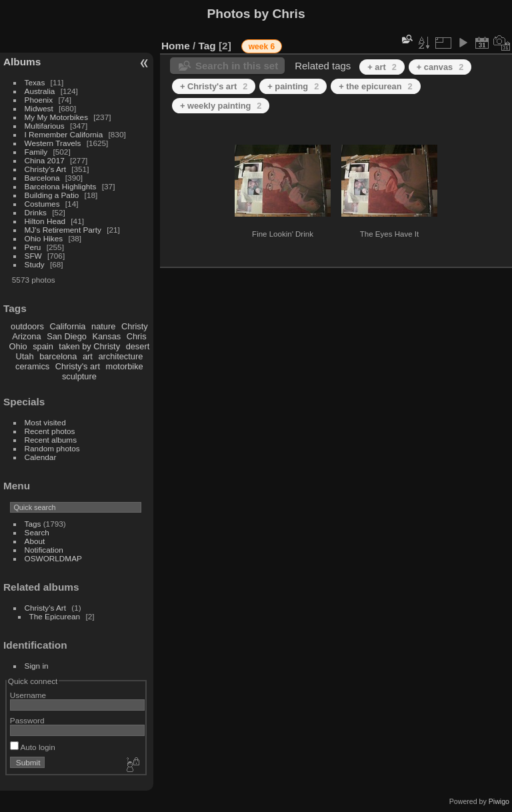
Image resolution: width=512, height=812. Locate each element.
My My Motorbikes (56, 117)
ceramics (32, 366)
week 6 (262, 47)
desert (138, 346)
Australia (40, 91)
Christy (135, 326)
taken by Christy (89, 346)
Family (36, 152)
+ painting (293, 86)
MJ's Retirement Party (63, 230)
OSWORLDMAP (53, 558)
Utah (25, 356)
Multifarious (45, 126)
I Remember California (64, 134)
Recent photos (50, 431)
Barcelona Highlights (61, 186)
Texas (35, 82)
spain (43, 346)
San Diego (67, 336)
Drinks (36, 212)
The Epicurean (55, 616)
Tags (33, 524)
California (67, 326)
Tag (207, 46)
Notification (44, 550)
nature (103, 326)
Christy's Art (45, 169)
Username (28, 695)
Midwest (39, 108)
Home (176, 46)
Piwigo (499, 801)
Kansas (106, 336)
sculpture (79, 376)
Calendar (41, 457)
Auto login (33, 747)
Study (35, 264)
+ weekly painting (221, 106)
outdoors (27, 326)
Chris (137, 336)
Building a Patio (52, 195)
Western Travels (53, 143)
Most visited (45, 422)
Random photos (52, 448)
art (88, 356)
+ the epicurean (375, 86)
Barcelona (42, 178)
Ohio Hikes (44, 238)
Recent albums (51, 440)
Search (37, 532)
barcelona (58, 356)
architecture (120, 356)
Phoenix (39, 100)
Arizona (26, 336)
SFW (33, 256)
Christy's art (78, 366)
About (35, 541)
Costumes (42, 204)
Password (27, 720)
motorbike (125, 366)
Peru (33, 247)
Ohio (18, 346)
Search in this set (237, 66)
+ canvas (440, 67)
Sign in (37, 666)
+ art (382, 67)
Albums (22, 62)
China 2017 (45, 160)
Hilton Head (45, 221)
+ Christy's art (214, 86)
